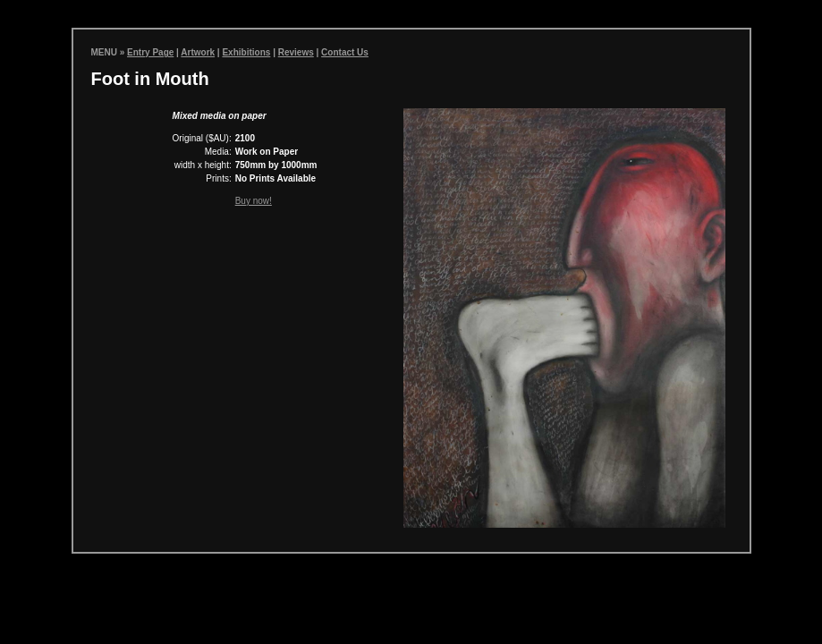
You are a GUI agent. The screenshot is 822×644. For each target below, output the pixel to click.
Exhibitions (246, 52)
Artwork (198, 52)
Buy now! (254, 201)
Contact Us (345, 52)
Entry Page (150, 52)
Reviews (296, 52)
